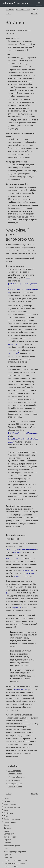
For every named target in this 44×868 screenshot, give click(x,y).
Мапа (6, 810)
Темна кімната (10, 804)
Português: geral (15, 784)
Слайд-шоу (9, 813)
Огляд (6, 798)
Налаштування (22, 10)
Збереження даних (12, 846)
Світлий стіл (9, 801)
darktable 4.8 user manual (15, 3)
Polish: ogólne (14, 780)
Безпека (7, 843)
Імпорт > (35, 14)
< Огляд (9, 14)
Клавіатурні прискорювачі (15, 852)
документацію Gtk (17, 624)
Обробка (8, 840)
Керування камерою (12, 807)
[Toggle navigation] (39, 3)
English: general (15, 771)
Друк (6, 816)
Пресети (7, 855)
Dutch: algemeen (15, 787)
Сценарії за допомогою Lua (15, 861)
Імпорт (7, 831)
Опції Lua (8, 858)
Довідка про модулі (12, 819)
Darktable (10, 10)
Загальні (8, 828)
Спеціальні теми (11, 866)
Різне (6, 849)
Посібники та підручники (14, 863)
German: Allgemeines (17, 777)
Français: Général (15, 774)
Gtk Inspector (23, 695)
